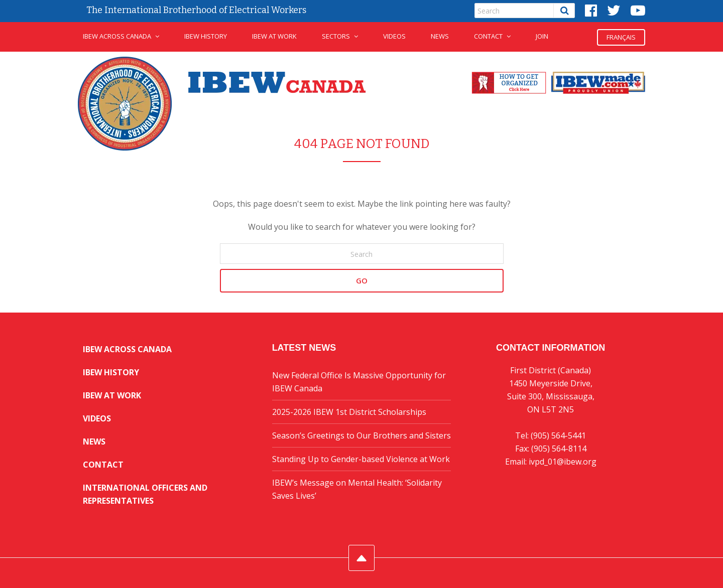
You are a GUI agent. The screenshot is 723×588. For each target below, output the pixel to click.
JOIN (542, 36)
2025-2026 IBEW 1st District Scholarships (349, 412)
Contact (488, 36)
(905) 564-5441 (558, 435)
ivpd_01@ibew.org (563, 462)
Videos (394, 36)
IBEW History (206, 36)
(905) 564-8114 (559, 449)
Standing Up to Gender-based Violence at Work (361, 459)
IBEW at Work (274, 36)
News (440, 36)
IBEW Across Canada (117, 36)
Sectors (336, 36)
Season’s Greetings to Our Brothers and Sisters (361, 435)
